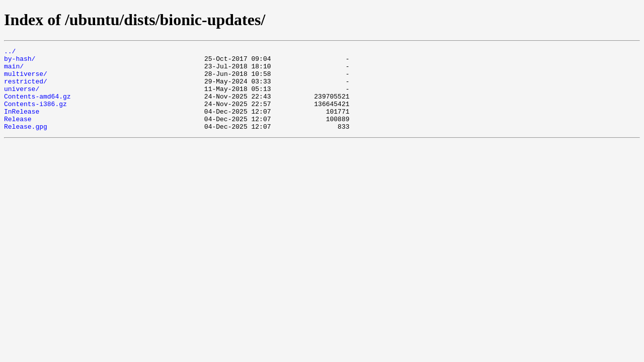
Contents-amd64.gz (37, 107)
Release (18, 134)
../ (10, 52)
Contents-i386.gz (35, 116)
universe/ (22, 98)
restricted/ (26, 88)
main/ (14, 70)
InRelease (22, 125)
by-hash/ (20, 61)
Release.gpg (26, 143)
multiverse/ (26, 79)
